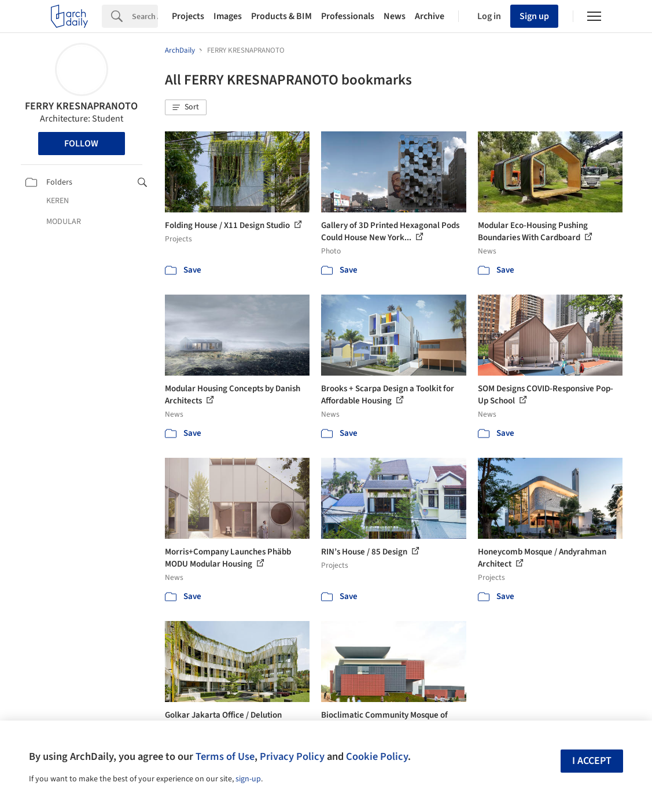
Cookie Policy (377, 756)
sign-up (248, 779)
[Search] (145, 16)
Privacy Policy (292, 756)
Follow (81, 144)
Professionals (348, 16)
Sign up (534, 16)
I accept (592, 761)
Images (228, 16)
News (395, 16)
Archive (430, 16)
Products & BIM (281, 16)
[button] (186, 108)
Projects (188, 16)
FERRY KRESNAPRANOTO (81, 106)
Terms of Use (225, 756)
